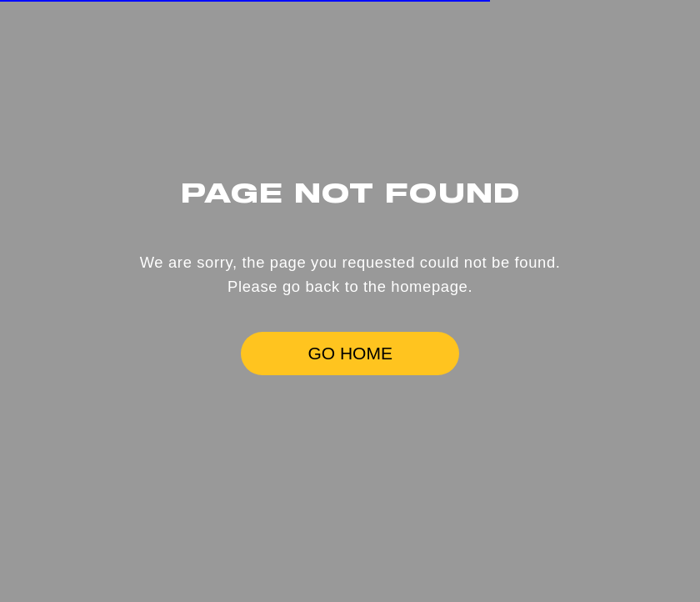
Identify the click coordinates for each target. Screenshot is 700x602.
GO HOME (350, 353)
